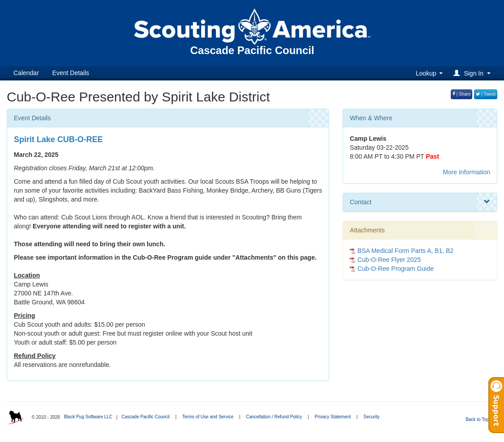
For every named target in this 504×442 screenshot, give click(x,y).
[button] (473, 73)
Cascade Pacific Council (145, 417)
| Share (462, 94)
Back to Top (480, 419)
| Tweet (486, 94)
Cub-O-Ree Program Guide (395, 269)
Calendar (26, 73)
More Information (466, 172)
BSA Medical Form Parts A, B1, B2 (405, 251)
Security (372, 417)
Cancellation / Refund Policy (274, 417)
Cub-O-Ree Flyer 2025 (389, 260)
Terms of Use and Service (208, 417)
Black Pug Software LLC (88, 417)
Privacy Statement (332, 417)
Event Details (71, 73)
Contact (420, 202)
